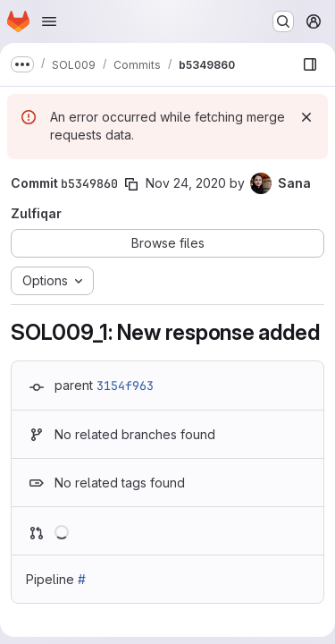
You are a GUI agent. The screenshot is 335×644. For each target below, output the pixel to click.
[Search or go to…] (283, 21)
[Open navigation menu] (49, 21)
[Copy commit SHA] (131, 184)
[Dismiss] (306, 117)
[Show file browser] (310, 64)
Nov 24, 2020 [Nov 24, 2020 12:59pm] (186, 183)
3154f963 (125, 386)
